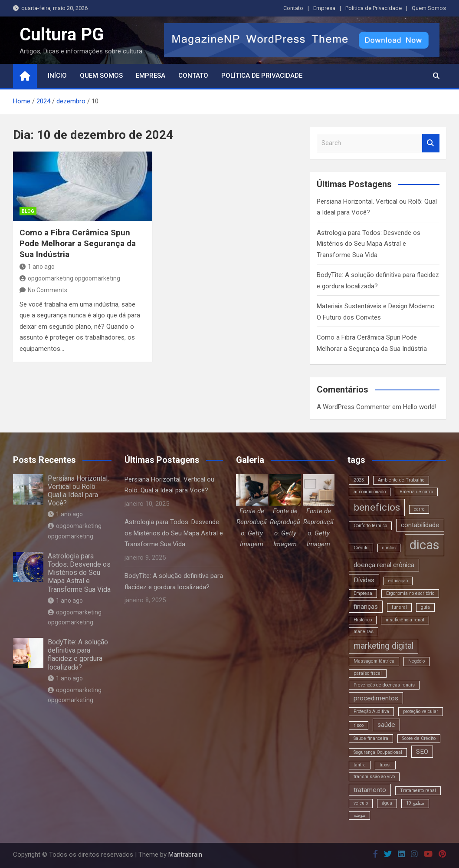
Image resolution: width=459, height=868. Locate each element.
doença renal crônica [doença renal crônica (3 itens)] (384, 565)
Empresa (324, 8)
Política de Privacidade (374, 8)
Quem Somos (429, 8)
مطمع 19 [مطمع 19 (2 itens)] (415, 803)
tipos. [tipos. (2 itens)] (385, 765)
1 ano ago (37, 267)
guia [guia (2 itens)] (425, 607)
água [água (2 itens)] (387, 803)
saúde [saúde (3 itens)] (386, 725)
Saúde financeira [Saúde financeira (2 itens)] (371, 738)
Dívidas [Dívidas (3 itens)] (364, 580)
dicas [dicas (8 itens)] (425, 545)
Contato (293, 8)
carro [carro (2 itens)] (419, 509)
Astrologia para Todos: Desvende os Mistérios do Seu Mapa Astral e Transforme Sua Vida (369, 244)
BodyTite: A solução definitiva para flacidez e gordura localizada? (78, 655)
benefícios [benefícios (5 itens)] (377, 507)
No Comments (48, 290)
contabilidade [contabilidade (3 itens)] (420, 525)
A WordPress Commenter (354, 407)
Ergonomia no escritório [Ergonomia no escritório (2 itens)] (410, 593)
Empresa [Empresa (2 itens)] (363, 593)
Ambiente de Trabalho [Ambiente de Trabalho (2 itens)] (401, 480)
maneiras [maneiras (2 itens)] (364, 632)
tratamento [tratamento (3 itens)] (370, 790)
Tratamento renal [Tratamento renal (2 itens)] (418, 790)
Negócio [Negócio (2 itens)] (416, 661)
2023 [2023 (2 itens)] (359, 480)
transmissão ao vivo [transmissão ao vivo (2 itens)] (374, 777)
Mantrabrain (185, 855)
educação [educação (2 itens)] (398, 581)
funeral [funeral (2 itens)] (399, 607)
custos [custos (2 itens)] (389, 548)
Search (431, 143)
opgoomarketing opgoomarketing (70, 278)
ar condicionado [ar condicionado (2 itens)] (370, 492)
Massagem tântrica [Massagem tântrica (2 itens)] (374, 661)
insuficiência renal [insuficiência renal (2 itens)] (405, 620)
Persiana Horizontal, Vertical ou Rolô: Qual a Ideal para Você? (78, 491)
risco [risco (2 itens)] (359, 725)
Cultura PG (62, 35)
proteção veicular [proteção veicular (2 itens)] (421, 711)
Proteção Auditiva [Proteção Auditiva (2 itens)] (371, 711)
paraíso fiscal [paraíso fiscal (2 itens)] (368, 673)
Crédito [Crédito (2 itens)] (361, 548)
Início (57, 76)
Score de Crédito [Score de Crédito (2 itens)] (419, 738)
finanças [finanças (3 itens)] (366, 607)
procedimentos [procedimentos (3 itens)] (376, 698)
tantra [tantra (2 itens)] (360, 765)
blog (28, 211)
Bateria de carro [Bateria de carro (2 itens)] (416, 492)
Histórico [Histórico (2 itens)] (363, 620)
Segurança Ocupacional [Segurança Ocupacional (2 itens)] (378, 752)
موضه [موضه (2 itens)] (359, 815)
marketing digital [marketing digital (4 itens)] (384, 646)
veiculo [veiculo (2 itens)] (361, 803)
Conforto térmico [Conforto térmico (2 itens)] (370, 526)
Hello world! (420, 407)
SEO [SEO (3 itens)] (422, 752)
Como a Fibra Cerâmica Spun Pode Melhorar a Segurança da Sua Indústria (78, 243)
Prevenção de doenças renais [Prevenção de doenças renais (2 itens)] (384, 685)
